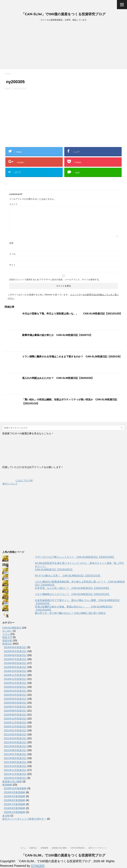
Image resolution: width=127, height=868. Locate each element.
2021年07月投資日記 (15, 754)
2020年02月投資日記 (15, 687)
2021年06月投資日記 (15, 750)
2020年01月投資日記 (15, 683)
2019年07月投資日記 (15, 659)
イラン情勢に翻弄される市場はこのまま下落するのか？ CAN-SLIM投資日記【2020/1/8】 (72, 357)
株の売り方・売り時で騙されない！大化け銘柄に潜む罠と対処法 (70, 613)
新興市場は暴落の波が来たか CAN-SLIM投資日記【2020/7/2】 (57, 335)
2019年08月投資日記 (15, 663)
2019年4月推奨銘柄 (15, 796)
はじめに (7, 631)
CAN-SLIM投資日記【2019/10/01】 (54, 570)
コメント (13, 204)
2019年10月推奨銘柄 (15, 788)
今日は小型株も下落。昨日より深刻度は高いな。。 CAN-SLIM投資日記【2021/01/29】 (72, 314)
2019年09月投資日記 (15, 667)
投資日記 (7, 644)
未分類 (6, 816)
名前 (11, 243)
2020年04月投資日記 (15, 695)
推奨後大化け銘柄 (12, 782)
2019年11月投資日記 (15, 675)
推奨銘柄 (7, 785)
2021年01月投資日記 (15, 731)
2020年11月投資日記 (15, 723)
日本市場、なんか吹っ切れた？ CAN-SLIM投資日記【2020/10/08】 (72, 588)
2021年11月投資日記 (15, 770)
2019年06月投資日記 (15, 655)
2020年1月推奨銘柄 (15, 812)
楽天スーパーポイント (98, 848)
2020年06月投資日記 (15, 703)
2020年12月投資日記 (15, 727)
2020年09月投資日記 (15, 715)
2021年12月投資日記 (15, 774)
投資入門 (7, 637)
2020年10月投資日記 (15, 719)
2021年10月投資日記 (15, 766)
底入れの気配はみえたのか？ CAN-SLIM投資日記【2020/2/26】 (58, 378)
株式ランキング (10, 484)
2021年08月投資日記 (15, 758)
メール (12, 254)
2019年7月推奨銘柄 (15, 804)
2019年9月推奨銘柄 (15, 808)
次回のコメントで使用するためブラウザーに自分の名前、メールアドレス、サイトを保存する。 (55, 280)
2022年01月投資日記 (15, 778)
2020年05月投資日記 (15, 699)
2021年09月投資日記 (15, 762)
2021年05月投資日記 (15, 746)
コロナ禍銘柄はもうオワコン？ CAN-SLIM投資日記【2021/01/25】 (72, 594)
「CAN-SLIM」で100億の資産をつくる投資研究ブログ (64, 14)
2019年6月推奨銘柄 (15, 800)
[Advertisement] (64, 46)
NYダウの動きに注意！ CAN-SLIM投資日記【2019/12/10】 (68, 576)
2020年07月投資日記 (15, 707)
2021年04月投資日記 (15, 742)
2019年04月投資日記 (15, 647)
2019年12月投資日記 (15, 679)
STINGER (38, 866)
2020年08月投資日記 (15, 711)
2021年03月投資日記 (15, 738)
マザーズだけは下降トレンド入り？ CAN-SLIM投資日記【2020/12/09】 (75, 557)
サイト (12, 265)
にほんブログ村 (18, 481)
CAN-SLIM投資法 (12, 628)
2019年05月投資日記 (15, 651)
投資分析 (7, 640)
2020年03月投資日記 (15, 691)
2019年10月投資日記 (15, 671)
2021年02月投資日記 (15, 734)
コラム (6, 634)
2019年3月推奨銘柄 (15, 792)
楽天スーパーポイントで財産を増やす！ (24, 819)
